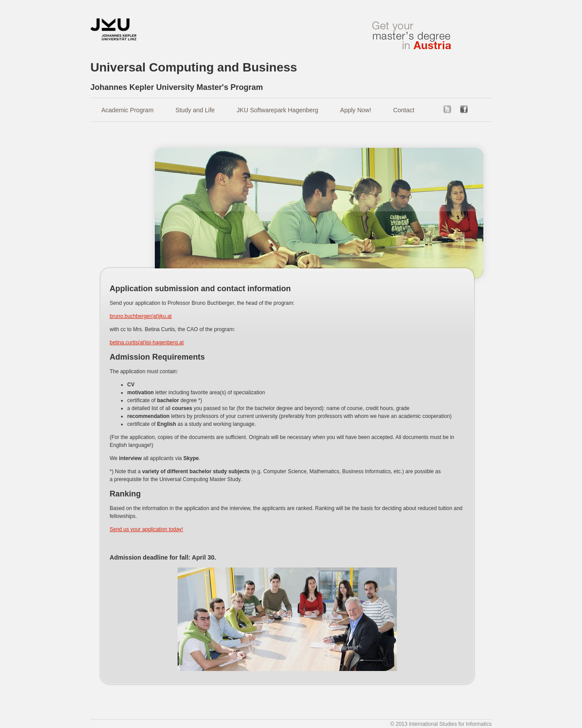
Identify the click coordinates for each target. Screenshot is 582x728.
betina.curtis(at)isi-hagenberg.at (147, 343)
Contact (403, 110)
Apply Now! (356, 110)
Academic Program (127, 110)
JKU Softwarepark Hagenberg (278, 110)
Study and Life (195, 110)
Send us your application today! (146, 529)
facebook (464, 109)
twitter (447, 109)
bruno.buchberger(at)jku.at (141, 316)
